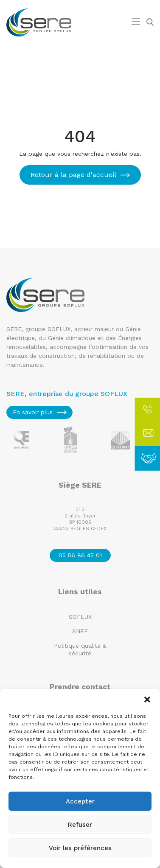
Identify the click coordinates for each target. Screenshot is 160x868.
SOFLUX (80, 617)
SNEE (80, 631)
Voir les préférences (80, 848)
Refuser (80, 825)
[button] (147, 699)
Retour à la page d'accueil (73, 175)
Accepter (80, 801)
